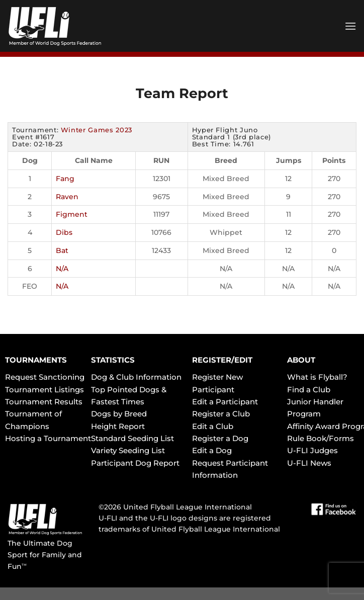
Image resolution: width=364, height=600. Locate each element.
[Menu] (350, 26)
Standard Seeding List (132, 438)
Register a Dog (220, 438)
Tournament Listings (44, 390)
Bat (62, 250)
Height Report (118, 426)
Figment (72, 214)
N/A (62, 269)
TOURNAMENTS (36, 360)
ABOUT (301, 360)
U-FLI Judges (312, 450)
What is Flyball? (317, 377)
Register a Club (221, 414)
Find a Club (309, 390)
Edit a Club (213, 426)
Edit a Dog (212, 450)
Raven (67, 197)
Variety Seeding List (128, 450)
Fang (65, 179)
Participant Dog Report (135, 463)
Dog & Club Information (136, 377)
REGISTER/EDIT (222, 360)
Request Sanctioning (45, 377)
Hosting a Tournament (48, 438)
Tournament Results (44, 402)
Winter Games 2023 (97, 130)
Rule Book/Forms (321, 438)
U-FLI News (309, 463)
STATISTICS (113, 360)
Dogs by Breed (119, 414)
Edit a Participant (225, 402)
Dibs (64, 232)
